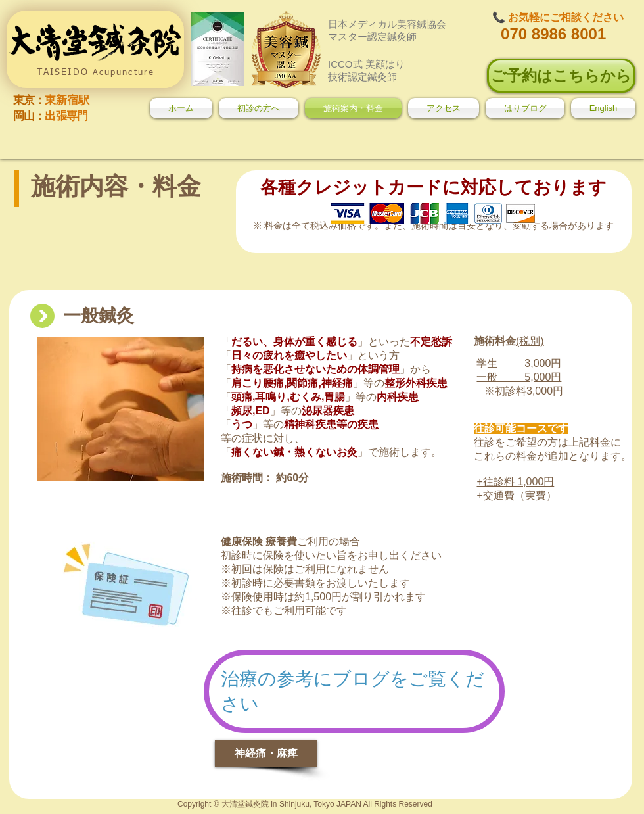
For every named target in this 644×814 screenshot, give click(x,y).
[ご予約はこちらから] (561, 76)
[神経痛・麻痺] (266, 754)
